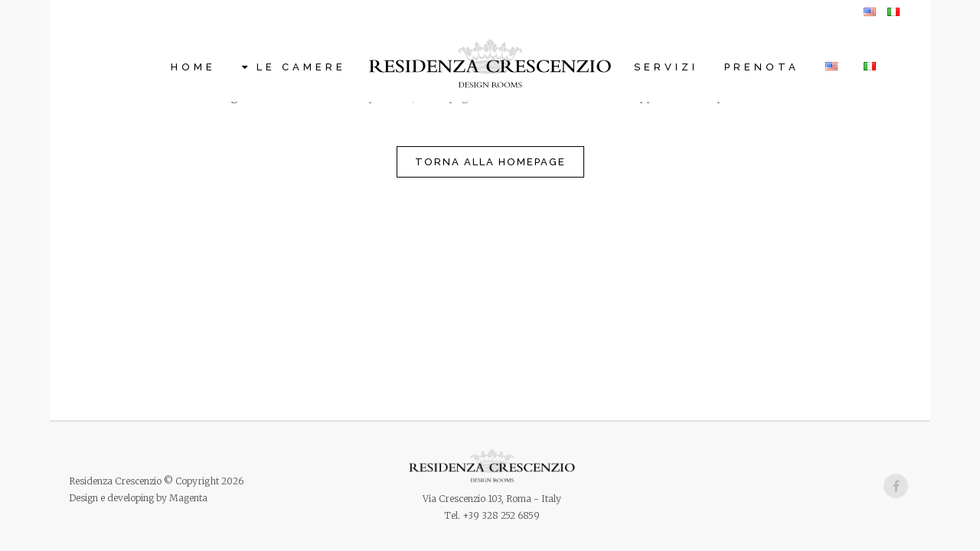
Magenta (188, 498)
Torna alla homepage (490, 162)
